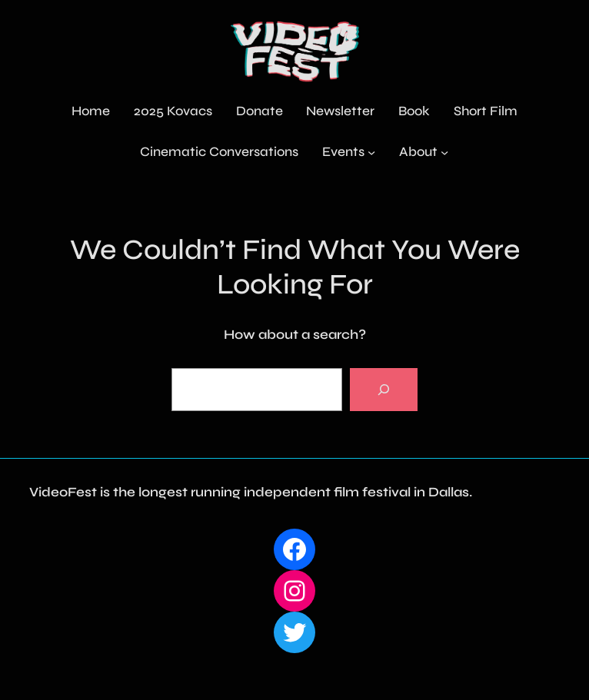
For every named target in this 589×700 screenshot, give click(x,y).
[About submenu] (444, 152)
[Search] (384, 390)
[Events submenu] (371, 152)
